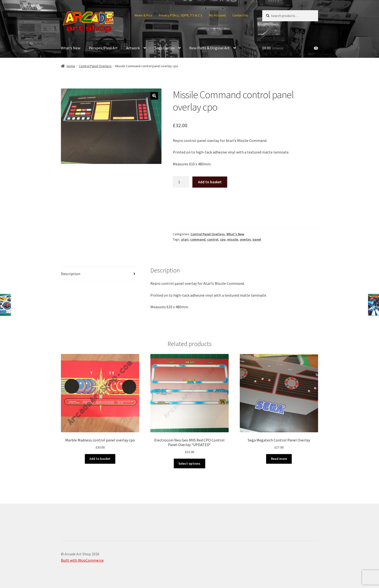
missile (233, 239)
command (198, 239)
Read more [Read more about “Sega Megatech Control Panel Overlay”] (279, 459)
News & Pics (143, 15)
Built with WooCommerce (82, 560)
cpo (223, 239)
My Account (217, 15)
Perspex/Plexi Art (103, 48)
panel (257, 239)
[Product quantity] (181, 182)
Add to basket (210, 182)
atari (185, 239)
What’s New (71, 48)
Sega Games (164, 48)
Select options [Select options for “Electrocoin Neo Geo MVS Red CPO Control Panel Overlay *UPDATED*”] (189, 463)
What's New (235, 234)
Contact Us (240, 15)
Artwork (133, 48)
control (213, 239)
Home (71, 66)
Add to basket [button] (100, 459)
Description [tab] (71, 274)
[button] (154, 96)
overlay (245, 239)
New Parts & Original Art (209, 48)
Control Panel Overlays (95, 66)
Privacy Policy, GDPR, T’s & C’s (181, 15)
